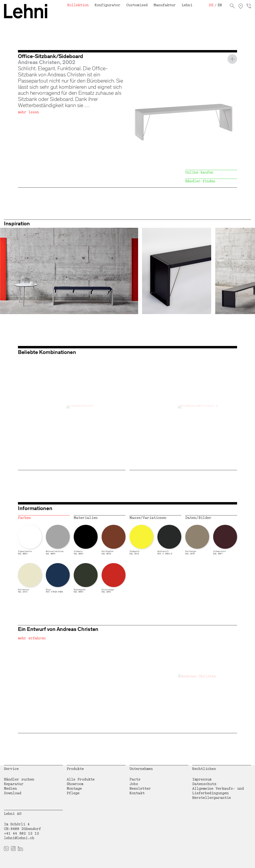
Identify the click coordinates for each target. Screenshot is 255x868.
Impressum (202, 779)
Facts (135, 779)
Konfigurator (107, 5)
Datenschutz (204, 784)
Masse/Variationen (148, 518)
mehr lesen (28, 112)
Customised (137, 5)
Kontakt (137, 793)
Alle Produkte (81, 779)
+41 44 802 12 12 (22, 833)
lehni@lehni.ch (19, 838)
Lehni (187, 5)
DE (211, 5)
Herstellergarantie (212, 798)
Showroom (75, 784)
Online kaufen (199, 172)
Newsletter (140, 789)
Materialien (86, 518)
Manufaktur (165, 5)
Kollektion (78, 5)
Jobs (134, 784)
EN (220, 5)
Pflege (73, 793)
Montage (74, 789)
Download (13, 793)
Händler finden (200, 181)
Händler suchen (19, 779)
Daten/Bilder (198, 518)
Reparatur (14, 784)
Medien (10, 789)
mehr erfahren (32, 638)
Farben (24, 518)
